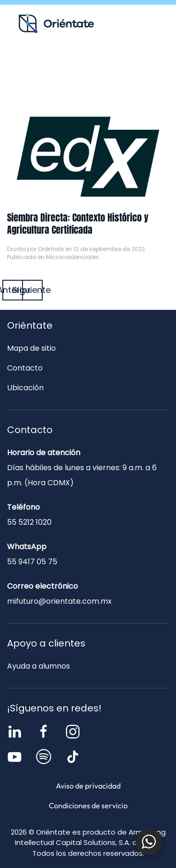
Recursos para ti (52, 64)
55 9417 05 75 (32, 562)
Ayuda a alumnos (38, 666)
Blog (124, 64)
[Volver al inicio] (56, 24)
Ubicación (25, 388)
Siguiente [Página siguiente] (32, 290)
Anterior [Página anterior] (13, 290)
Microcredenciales (73, 257)
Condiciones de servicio (88, 805)
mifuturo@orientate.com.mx (59, 601)
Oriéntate (51, 249)
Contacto (88, 84)
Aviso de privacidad (88, 786)
